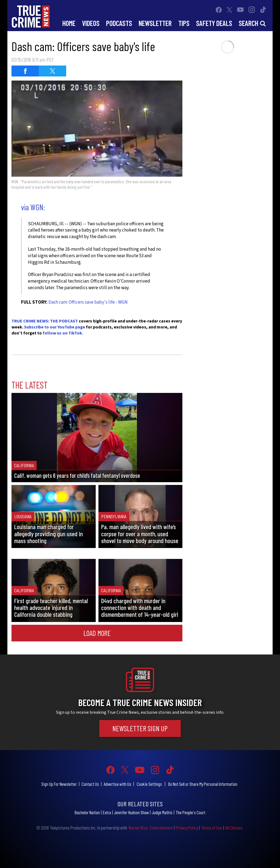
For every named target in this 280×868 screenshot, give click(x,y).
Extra (107, 812)
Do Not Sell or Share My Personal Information (203, 784)
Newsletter (155, 23)
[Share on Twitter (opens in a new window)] (52, 71)
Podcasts (119, 23)
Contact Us (90, 784)
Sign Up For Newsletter (59, 784)
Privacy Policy (187, 828)
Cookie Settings (149, 784)
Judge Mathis (162, 812)
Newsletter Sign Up (140, 728)
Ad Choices (234, 828)
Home (69, 23)
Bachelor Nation (87, 812)
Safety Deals (214, 23)
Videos (91, 23)
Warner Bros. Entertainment (151, 828)
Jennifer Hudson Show (131, 812)
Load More (97, 633)
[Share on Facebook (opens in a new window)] (25, 71)
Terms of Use (212, 828)
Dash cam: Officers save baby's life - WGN (88, 302)
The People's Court (190, 812)
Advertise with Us (117, 784)
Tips (184, 23)
